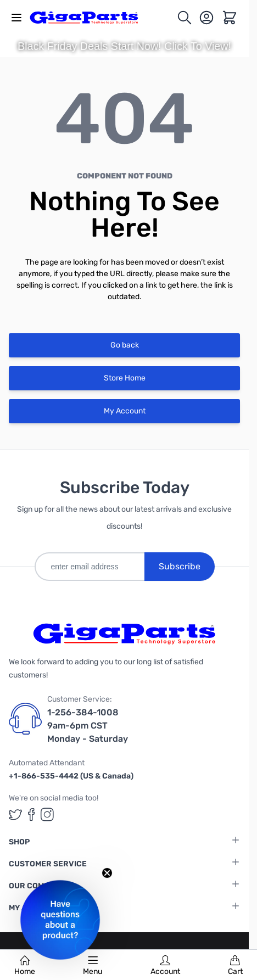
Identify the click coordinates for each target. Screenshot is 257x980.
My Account (125, 411)
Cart (235, 966)
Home (25, 966)
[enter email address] (90, 567)
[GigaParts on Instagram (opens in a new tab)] (47, 814)
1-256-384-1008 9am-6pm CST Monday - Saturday (88, 726)
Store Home (125, 378)
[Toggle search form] (185, 18)
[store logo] (90, 18)
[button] (60, 920)
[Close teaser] (107, 873)
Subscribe (180, 566)
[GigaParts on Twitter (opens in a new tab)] (15, 814)
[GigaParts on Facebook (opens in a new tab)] (31, 814)
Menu (93, 966)
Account (165, 966)
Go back (125, 345)
